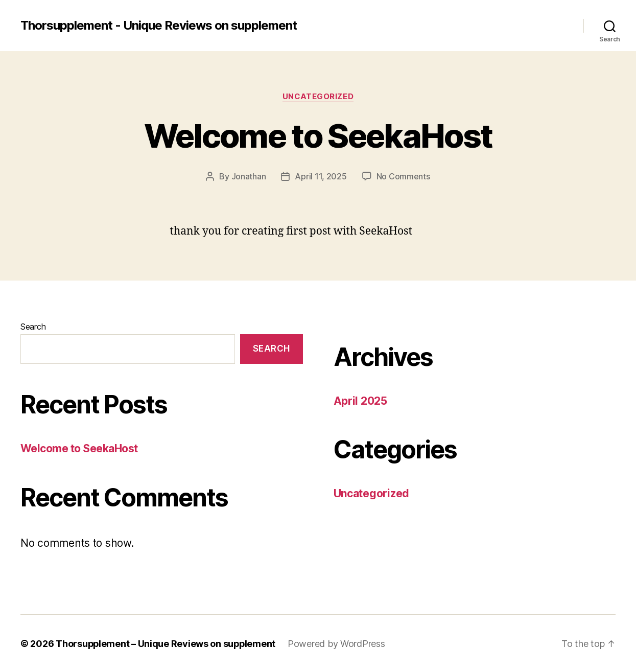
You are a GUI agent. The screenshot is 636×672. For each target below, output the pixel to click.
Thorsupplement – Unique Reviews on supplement (167, 643)
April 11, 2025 (321, 176)
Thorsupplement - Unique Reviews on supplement (159, 26)
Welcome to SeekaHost (318, 136)
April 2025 (360, 400)
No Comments (403, 176)
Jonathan (249, 176)
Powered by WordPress (338, 643)
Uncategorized (318, 97)
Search (33, 326)
